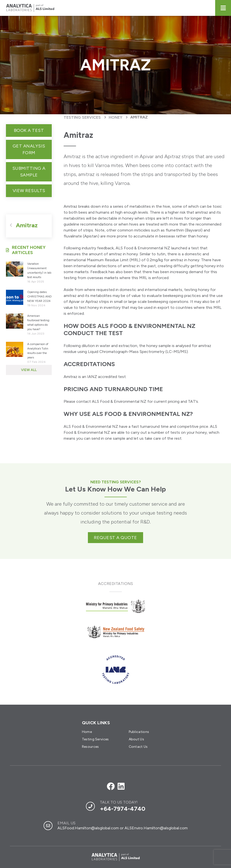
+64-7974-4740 (123, 809)
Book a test (29, 130)
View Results (29, 191)
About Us (136, 739)
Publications (139, 732)
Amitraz (139, 117)
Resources (90, 747)
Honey (115, 117)
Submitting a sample (29, 172)
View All (29, 370)
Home (87, 732)
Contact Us (138, 747)
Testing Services (82, 117)
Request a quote (115, 538)
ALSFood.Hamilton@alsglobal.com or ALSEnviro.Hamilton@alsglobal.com (123, 828)
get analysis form (29, 149)
